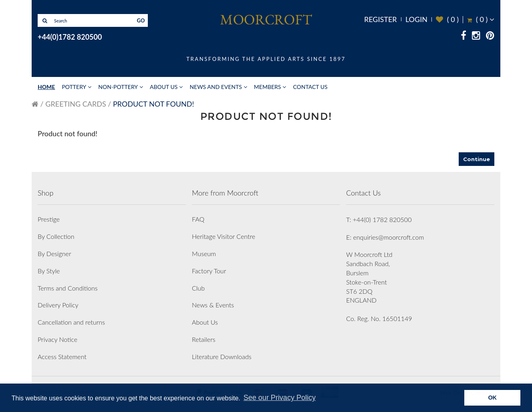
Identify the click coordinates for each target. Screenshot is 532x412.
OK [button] (492, 398)
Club (198, 288)
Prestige (49, 219)
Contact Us (310, 87)
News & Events (213, 305)
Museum (204, 253)
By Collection (56, 236)
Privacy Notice (57, 339)
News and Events (216, 87)
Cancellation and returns (71, 322)
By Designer (54, 253)
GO (141, 20)
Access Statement (62, 356)
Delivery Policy (58, 305)
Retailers (204, 339)
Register (381, 19)
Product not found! (153, 104)
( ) (447, 19)
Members (268, 87)
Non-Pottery (118, 87)
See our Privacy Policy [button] (280, 398)
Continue (477, 159)
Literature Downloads (222, 356)
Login (416, 19)
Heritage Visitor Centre (224, 236)
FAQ (198, 219)
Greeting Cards (76, 104)
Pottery (74, 87)
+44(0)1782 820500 (70, 37)
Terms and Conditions (68, 288)
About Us (164, 87)
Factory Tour (209, 271)
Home (46, 87)
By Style (49, 271)
